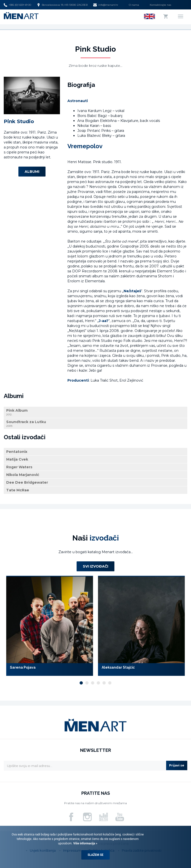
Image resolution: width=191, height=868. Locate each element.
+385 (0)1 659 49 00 (17, 5)
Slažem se (95, 855)
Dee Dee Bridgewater (27, 482)
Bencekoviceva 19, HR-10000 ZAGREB (62, 5)
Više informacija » (85, 843)
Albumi (32, 172)
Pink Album (95, 412)
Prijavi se (177, 765)
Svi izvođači (95, 566)
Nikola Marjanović (23, 475)
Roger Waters (19, 467)
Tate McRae (18, 490)
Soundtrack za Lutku (95, 424)
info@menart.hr (106, 5)
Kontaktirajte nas (160, 5)
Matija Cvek (17, 459)
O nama (134, 5)
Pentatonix (17, 452)
